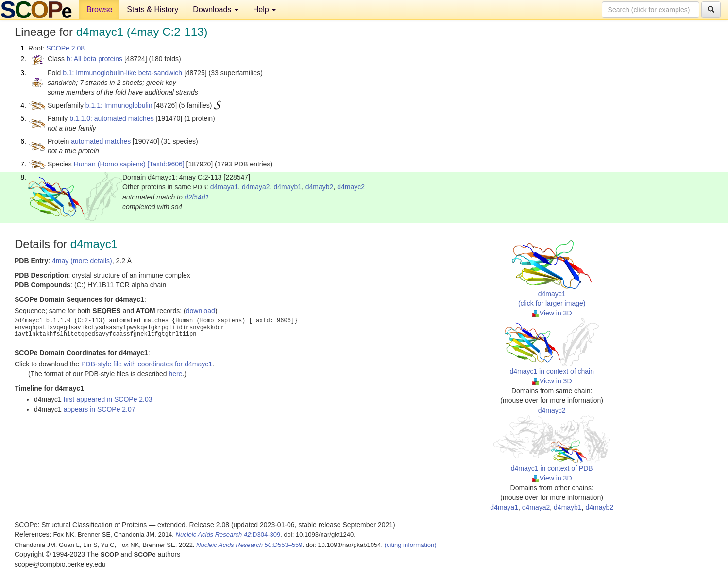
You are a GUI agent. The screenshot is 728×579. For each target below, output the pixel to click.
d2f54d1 (197, 197)
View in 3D (552, 313)
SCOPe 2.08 (65, 48)
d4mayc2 (351, 187)
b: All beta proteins (94, 59)
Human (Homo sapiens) (110, 164)
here (175, 374)
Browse (99, 9)
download (201, 311)
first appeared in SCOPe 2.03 (108, 399)
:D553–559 (249, 545)
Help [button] (264, 9)
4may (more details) (82, 261)
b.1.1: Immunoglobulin (119, 105)
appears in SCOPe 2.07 (100, 409)
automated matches (101, 141)
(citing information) (411, 545)
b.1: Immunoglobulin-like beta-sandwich (122, 73)
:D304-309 (228, 535)
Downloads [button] (216, 9)
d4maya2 (256, 187)
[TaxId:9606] (166, 164)
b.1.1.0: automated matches (112, 118)
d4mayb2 (320, 187)
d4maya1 (224, 187)
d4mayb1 (288, 187)
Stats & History (152, 9)
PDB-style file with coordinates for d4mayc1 (147, 364)
